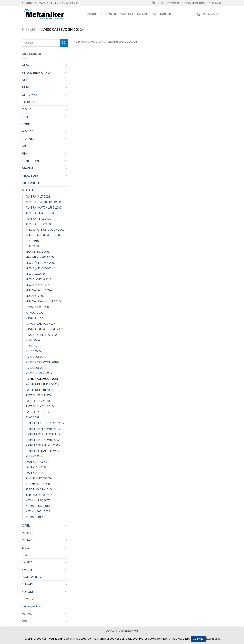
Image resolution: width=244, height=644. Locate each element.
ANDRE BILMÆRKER (37, 72)
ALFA (26, 65)
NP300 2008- (34, 351)
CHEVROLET (31, 94)
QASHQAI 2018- (36, 467)
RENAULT (29, 540)
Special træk (146, 14)
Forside (91, 14)
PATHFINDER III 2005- (40, 390)
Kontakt (167, 14)
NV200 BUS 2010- (37, 357)
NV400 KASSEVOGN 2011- (42, 379)
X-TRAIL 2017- (35, 517)
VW (24, 621)
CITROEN (29, 102)
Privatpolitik (174, 3)
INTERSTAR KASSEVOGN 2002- (45, 230)
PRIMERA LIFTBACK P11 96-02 (45, 423)
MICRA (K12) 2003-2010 (40, 268)
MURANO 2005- (35, 296)
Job (161, 3)
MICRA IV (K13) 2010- (39, 279)
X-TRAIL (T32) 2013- (38, 506)
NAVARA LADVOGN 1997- (42, 324)
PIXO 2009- (33, 417)
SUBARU (28, 584)
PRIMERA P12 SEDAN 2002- (43, 445)
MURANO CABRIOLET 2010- (43, 301)
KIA (24, 153)
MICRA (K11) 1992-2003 (40, 263)
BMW (26, 87)
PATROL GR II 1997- (38, 395)
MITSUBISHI (31, 183)
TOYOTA (28, 599)
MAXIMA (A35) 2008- (39, 252)
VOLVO (27, 613)
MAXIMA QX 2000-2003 (40, 257)
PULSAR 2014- (35, 456)
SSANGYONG (31, 577)
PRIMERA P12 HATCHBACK (43, 434)
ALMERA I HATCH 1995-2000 (43, 208)
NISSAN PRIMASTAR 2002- (42, 335)
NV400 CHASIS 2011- (39, 373)
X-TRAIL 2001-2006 (38, 511)
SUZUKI (27, 592)
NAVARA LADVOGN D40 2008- (45, 329)
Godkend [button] (198, 639)
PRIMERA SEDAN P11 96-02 (43, 451)
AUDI (26, 80)
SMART (27, 569)
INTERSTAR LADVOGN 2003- (44, 235)
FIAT (25, 117)
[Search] (154, 3)
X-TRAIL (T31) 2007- (38, 500)
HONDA (28, 131)
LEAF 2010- (33, 246)
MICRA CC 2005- (36, 274)
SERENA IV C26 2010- (39, 489)
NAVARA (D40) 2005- (39, 307)
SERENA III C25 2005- (39, 484)
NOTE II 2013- (34, 346)
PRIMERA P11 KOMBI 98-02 (43, 429)
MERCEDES (30, 175)
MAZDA (28, 168)
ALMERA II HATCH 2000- (41, 213)
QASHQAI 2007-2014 (39, 462)
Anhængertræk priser (117, 14)
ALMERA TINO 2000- (39, 224)
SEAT (26, 555)
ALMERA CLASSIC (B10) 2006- (44, 202)
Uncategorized (32, 606)
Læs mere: (213, 638)
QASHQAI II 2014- (37, 473)
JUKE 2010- (33, 241)
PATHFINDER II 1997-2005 (42, 384)
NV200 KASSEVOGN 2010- (42, 362)
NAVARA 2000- (35, 313)
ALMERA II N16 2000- (39, 219)
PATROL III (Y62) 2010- (40, 406)
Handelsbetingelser (195, 3)
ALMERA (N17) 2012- (38, 196)
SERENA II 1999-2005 (39, 478)
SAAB (26, 547)
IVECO (27, 146)
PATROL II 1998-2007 (39, 401)
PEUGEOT (29, 533)
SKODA (27, 562)
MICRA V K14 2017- (38, 285)
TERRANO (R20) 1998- (39, 495)
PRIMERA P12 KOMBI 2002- (43, 440)
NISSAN (28, 29)
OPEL (26, 525)
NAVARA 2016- (35, 318)
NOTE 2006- (33, 340)
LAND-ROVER (32, 161)
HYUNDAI (29, 139)
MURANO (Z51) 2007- (39, 290)
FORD (26, 124)
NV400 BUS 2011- (37, 368)
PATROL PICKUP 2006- (40, 412)
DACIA (27, 109)
